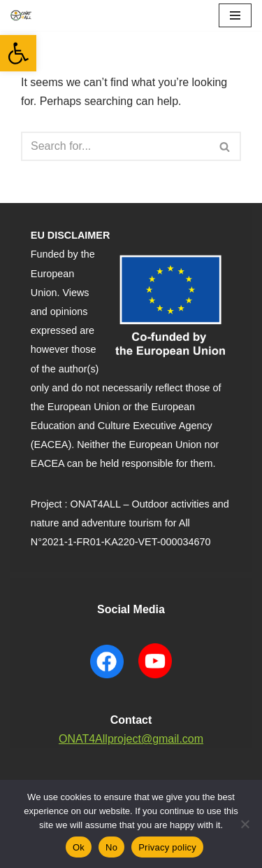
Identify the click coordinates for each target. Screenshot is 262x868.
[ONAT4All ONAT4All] (22, 15)
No (111, 847)
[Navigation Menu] (235, 15)
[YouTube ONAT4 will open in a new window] (155, 680)
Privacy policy (167, 847)
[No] (245, 824)
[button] (18, 53)
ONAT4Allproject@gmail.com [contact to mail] (131, 739)
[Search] (115, 146)
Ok (79, 847)
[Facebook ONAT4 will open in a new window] (107, 680)
